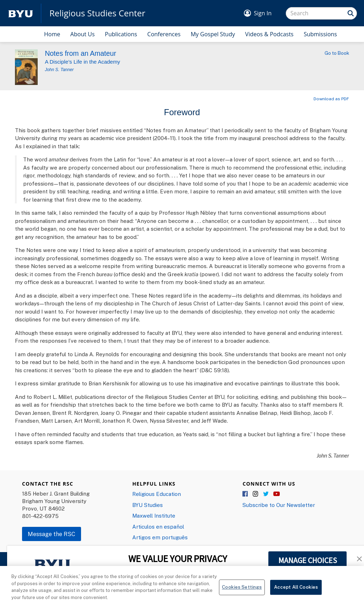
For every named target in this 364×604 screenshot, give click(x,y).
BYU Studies (148, 505)
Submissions (320, 34)
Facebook (246, 494)
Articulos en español (158, 527)
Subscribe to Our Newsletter (279, 505)
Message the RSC (52, 534)
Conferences (164, 34)
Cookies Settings (242, 591)
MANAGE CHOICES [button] (308, 560)
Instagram (256, 494)
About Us (83, 34)
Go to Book (337, 53)
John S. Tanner (59, 70)
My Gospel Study (213, 34)
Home (52, 34)
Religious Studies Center (97, 13)
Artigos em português (160, 537)
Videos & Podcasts (269, 34)
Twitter (266, 494)
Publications (121, 34)
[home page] (21, 13)
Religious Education (157, 494)
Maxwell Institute (154, 515)
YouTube (277, 494)
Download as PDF (331, 99)
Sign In (263, 13)
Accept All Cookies (296, 591)
